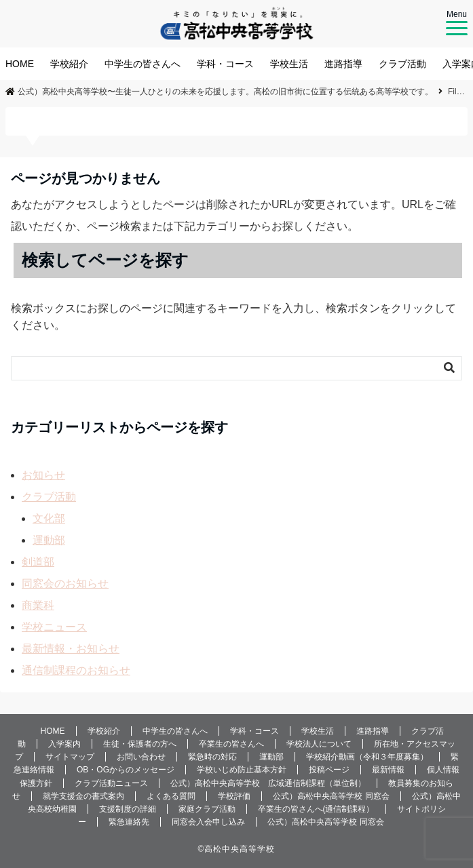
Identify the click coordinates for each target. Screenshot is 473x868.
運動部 (49, 540)
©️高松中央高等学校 (237, 849)
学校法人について (319, 744)
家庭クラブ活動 (207, 809)
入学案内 (64, 744)
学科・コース (225, 64)
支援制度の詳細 (128, 809)
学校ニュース (54, 627)
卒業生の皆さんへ (231, 744)
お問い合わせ (141, 757)
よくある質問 (171, 796)
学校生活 (289, 64)
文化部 (49, 518)
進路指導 (343, 64)
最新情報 (388, 770)
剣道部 (38, 562)
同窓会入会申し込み (208, 822)
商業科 (38, 605)
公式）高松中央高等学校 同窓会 (331, 796)
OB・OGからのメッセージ (126, 770)
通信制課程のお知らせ (76, 670)
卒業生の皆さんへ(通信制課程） (316, 809)
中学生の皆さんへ (143, 64)
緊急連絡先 (129, 822)
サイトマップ (70, 757)
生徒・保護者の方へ (140, 744)
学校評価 (234, 796)
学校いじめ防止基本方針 (242, 770)
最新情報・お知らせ (71, 649)
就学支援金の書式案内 (83, 796)
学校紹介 (69, 64)
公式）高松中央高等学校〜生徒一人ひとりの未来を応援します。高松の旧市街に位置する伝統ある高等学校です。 (219, 92)
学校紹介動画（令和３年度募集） (367, 757)
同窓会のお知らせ (65, 584)
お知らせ (43, 475)
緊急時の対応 (212, 757)
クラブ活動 (402, 64)
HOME (20, 64)
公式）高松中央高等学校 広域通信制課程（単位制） (268, 783)
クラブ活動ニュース (111, 783)
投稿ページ (329, 770)
